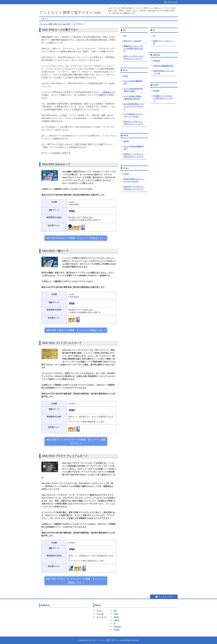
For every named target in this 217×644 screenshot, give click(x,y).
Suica (126, 76)
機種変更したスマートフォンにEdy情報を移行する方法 (134, 49)
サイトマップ (102, 617)
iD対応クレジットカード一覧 (163, 42)
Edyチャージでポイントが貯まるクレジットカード (133, 57)
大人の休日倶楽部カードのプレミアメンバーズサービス (134, 106)
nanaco (126, 174)
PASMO (156, 91)
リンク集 (100, 614)
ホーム (99, 611)
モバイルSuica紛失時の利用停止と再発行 (133, 90)
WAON (126, 141)
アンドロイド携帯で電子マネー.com (70, 13)
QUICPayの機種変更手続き (164, 66)
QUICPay (157, 61)
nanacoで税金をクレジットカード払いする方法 (134, 180)
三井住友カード (108, 92)
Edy (125, 36)
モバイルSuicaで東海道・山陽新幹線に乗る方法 (133, 97)
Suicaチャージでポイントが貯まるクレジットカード (134, 123)
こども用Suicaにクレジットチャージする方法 (133, 115)
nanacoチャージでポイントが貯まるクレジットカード (134, 188)
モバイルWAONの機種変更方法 (134, 148)
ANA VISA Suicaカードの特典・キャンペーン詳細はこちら (75, 238)
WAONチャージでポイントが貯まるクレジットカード (134, 155)
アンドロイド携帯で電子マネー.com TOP (55, 24)
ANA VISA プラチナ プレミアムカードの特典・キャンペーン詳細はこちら (76, 581)
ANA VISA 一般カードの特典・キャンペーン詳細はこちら (75, 330)
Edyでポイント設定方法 (133, 41)
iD (154, 36)
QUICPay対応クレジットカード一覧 (164, 72)
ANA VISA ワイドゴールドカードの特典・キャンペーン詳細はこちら (76, 441)
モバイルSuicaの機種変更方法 (133, 82)
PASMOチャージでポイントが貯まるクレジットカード (163, 98)
